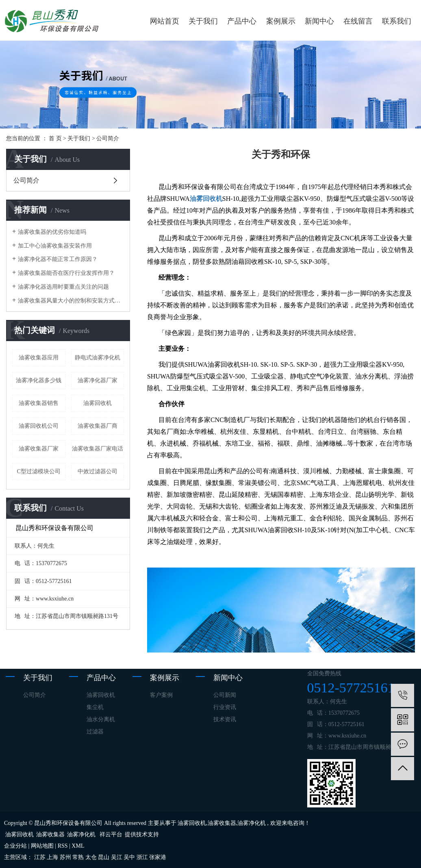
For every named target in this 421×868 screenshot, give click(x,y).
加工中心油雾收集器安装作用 (55, 246)
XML (78, 846)
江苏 (40, 857)
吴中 (129, 857)
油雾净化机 (252, 823)
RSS (63, 846)
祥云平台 (111, 834)
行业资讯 (225, 707)
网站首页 (165, 21)
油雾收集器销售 (39, 403)
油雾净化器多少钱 (39, 380)
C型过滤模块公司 (39, 471)
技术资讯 (225, 719)
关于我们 (203, 21)
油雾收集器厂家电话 (98, 449)
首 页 (55, 138)
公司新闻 (225, 695)
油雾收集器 (222, 823)
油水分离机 (101, 719)
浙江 (142, 857)
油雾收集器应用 (39, 358)
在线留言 (358, 21)
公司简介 (26, 180)
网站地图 (42, 846)
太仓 (91, 857)
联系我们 (397, 21)
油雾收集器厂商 (98, 426)
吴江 (117, 857)
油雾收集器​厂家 (39, 449)
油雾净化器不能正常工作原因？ (58, 259)
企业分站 (15, 846)
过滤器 (95, 732)
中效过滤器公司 (98, 471)
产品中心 (242, 21)
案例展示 (281, 21)
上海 (52, 857)
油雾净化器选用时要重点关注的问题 (63, 287)
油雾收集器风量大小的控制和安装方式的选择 (71, 301)
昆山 (104, 857)
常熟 (78, 857)
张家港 (158, 857)
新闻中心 (319, 21)
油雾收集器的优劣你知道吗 (52, 232)
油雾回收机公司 (39, 426)
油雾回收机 (98, 403)
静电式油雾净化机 (98, 358)
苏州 (65, 857)
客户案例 (161, 695)
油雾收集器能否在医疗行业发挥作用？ (66, 273)
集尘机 (95, 707)
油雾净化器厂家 (98, 380)
